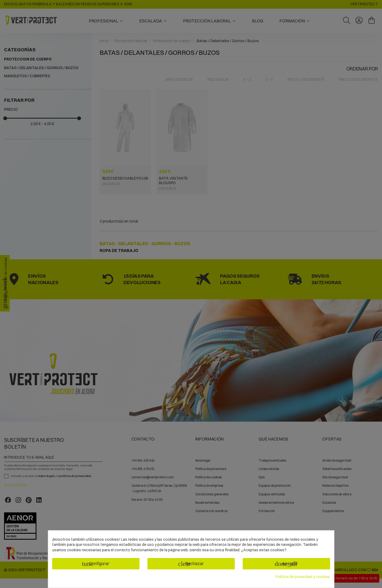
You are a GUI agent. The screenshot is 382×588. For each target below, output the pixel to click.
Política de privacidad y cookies (303, 577)
